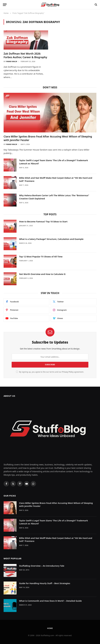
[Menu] (5, 5)
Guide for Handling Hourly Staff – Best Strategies (45, 583)
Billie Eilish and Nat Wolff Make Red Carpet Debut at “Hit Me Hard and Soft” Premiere (56, 179)
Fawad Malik (12, 61)
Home (50, 628)
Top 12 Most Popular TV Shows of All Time (41, 257)
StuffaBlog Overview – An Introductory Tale (42, 566)
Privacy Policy (68, 372)
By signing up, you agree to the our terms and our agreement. (50, 372)
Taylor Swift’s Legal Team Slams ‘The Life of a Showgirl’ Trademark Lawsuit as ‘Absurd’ (54, 162)
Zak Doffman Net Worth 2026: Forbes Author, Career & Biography (25, 55)
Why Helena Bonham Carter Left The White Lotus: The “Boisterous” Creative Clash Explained (54, 197)
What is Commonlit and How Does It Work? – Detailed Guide (50, 601)
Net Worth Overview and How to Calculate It (42, 274)
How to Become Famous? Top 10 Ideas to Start (43, 221)
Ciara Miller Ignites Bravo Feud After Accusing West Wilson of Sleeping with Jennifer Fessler (48, 138)
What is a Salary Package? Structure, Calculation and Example (51, 239)
